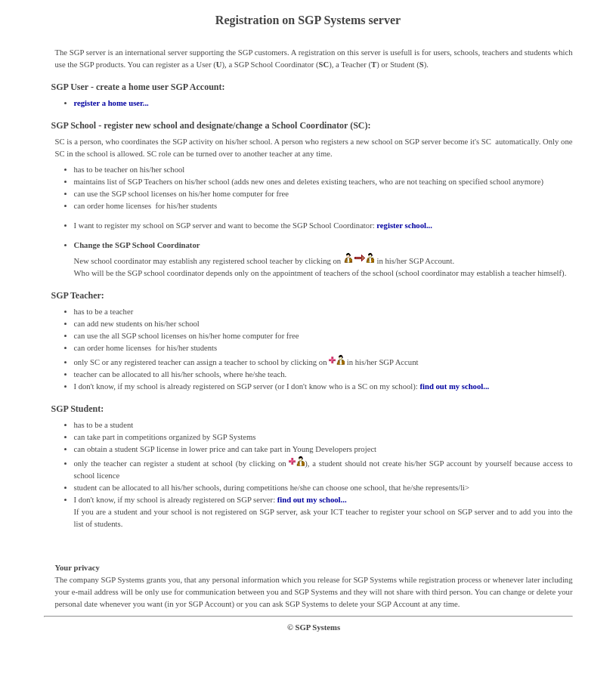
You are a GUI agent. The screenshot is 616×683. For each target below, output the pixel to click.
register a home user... (111, 103)
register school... (404, 226)
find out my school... (454, 386)
